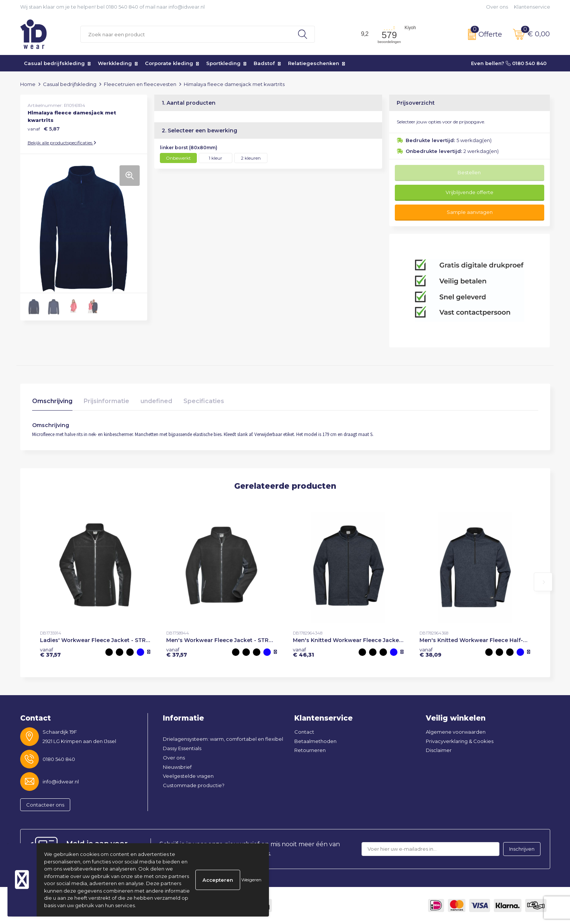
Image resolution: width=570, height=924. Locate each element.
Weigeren (251, 880)
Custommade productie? (194, 785)
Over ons (497, 7)
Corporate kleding (169, 63)
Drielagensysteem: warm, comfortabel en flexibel (223, 739)
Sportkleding (223, 63)
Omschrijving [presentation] (52, 401)
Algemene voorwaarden (456, 732)
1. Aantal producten (189, 103)
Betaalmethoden (315, 741)
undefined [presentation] (156, 401)
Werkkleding (115, 63)
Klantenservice (532, 7)
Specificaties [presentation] (204, 401)
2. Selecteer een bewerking (199, 131)
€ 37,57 (50, 652)
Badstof (264, 63)
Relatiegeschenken (314, 63)
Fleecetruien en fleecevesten (140, 84)
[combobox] (186, 34)
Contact (304, 732)
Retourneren (310, 750)
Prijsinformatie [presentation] (106, 401)
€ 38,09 (430, 652)
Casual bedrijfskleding (54, 63)
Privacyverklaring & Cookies (460, 741)
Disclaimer (439, 750)
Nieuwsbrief (177, 767)
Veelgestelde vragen (188, 776)
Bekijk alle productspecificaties (62, 143)
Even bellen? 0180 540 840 (509, 63)
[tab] (52, 403)
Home (28, 84)
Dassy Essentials (182, 748)
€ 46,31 (303, 652)
